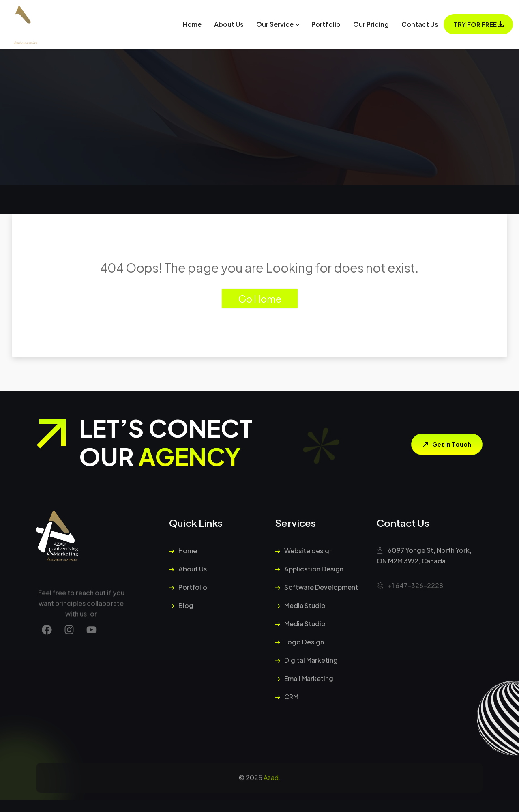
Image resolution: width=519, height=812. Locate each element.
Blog (181, 605)
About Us (229, 24)
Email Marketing (304, 678)
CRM (287, 697)
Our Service (275, 24)
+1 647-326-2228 (410, 585)
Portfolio (326, 24)
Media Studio (300, 605)
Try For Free (475, 24)
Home (192, 24)
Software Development (316, 587)
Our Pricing (371, 24)
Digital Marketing (306, 660)
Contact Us (420, 24)
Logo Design (299, 642)
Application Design (309, 569)
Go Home (260, 299)
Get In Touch (445, 445)
